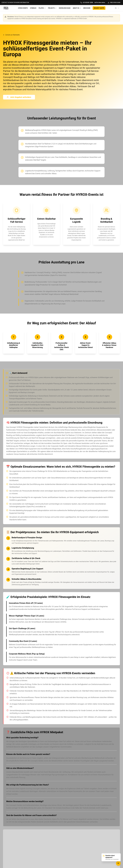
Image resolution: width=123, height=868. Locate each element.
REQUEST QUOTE (99, 8)
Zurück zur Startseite (11, 35)
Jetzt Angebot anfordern (19, 97)
